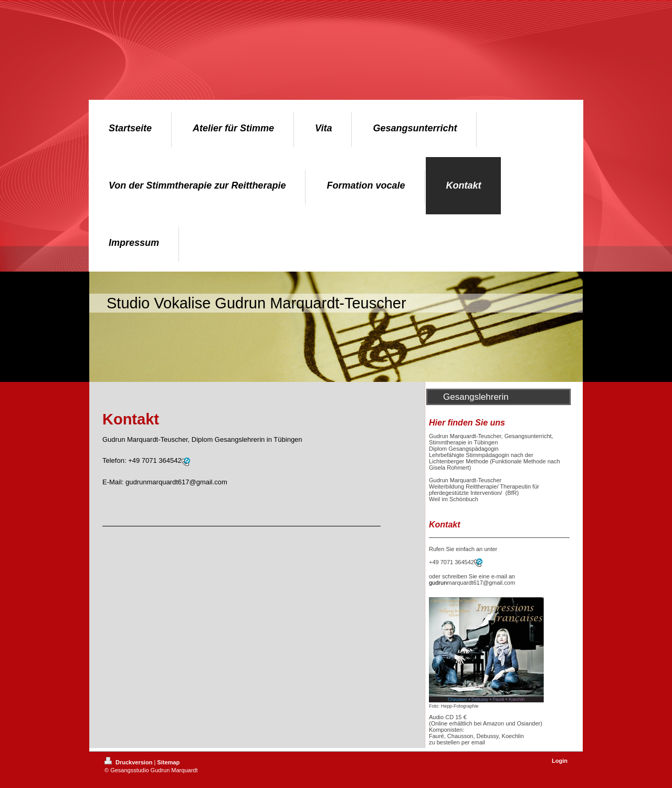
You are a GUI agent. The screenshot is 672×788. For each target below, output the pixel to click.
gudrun (438, 583)
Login (560, 761)
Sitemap (168, 762)
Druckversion (129, 762)
